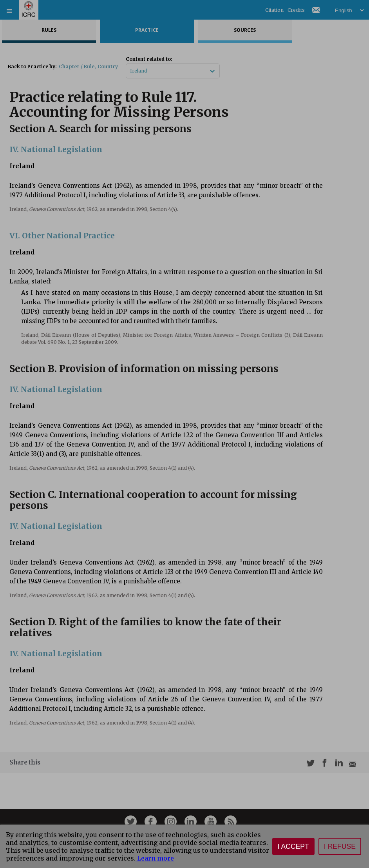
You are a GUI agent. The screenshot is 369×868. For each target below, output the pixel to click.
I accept (293, 846)
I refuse (340, 846)
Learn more (155, 858)
